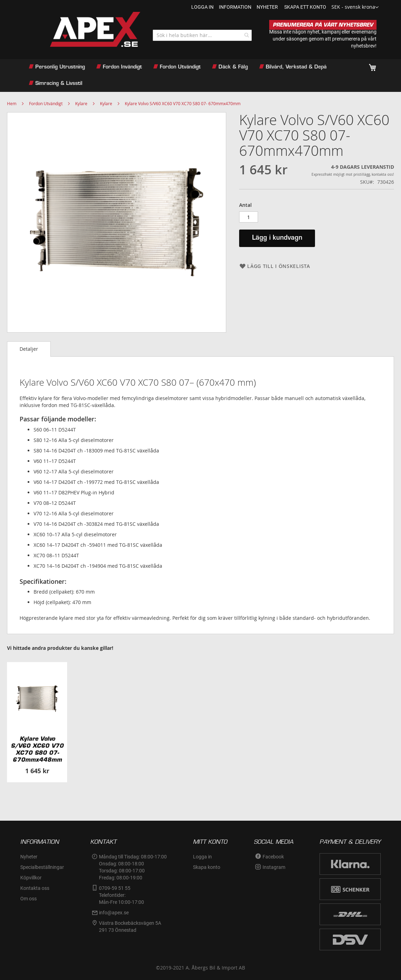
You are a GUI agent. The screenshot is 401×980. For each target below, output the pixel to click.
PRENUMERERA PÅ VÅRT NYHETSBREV (323, 25)
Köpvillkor (31, 878)
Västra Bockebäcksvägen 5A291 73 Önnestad (130, 927)
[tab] (29, 349)
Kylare (81, 103)
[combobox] (202, 35)
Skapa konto (207, 867)
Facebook (273, 857)
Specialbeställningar (42, 867)
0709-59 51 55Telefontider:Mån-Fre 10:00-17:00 (121, 895)
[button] (355, 7)
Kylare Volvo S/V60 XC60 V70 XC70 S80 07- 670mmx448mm (37, 749)
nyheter (267, 7)
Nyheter (29, 857)
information (235, 7)
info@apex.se (114, 913)
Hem (12, 103)
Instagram (274, 867)
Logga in (202, 7)
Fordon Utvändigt (46, 103)
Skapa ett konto (305, 7)
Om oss (28, 899)
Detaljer (29, 349)
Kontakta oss (35, 888)
